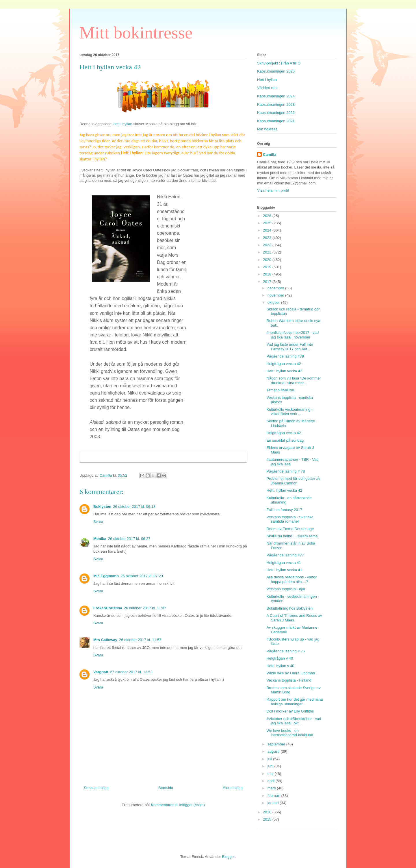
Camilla (270, 154)
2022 (268, 245)
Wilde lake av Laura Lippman (291, 673)
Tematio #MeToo (280, 390)
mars (272, 788)
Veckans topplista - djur (286, 589)
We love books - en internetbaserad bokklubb (290, 733)
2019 (268, 267)
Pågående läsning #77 (285, 555)
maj (271, 774)
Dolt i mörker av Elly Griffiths (290, 711)
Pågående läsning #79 (285, 356)
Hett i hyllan (122, 124)
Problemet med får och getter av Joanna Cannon (293, 481)
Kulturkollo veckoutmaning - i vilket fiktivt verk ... (290, 412)
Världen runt (267, 88)
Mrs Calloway (105, 640)
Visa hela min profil (273, 190)
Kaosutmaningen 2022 (276, 113)
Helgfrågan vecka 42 (284, 364)
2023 (268, 238)
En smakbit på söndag (285, 440)
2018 (268, 274)
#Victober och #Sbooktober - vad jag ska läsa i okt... (294, 721)
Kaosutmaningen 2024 (276, 96)
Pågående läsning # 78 (286, 471)
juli (270, 759)
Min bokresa (267, 129)
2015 (268, 819)
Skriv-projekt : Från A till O (279, 63)
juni (271, 766)
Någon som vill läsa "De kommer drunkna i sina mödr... (294, 381)
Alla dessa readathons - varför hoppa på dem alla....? (291, 579)
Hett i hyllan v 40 (280, 666)
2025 (268, 223)
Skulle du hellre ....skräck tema (292, 536)
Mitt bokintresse (136, 33)
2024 (268, 230)
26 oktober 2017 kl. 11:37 (145, 608)
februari (274, 796)
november (276, 295)
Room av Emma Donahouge (290, 529)
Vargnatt (101, 672)
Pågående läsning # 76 (286, 651)
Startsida (166, 788)
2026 (268, 216)
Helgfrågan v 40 (280, 658)
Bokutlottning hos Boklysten (289, 608)
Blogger (228, 857)
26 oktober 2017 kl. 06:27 (129, 539)
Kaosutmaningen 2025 (276, 71)
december (276, 288)
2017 (268, 282)
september (277, 744)
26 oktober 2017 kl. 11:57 (140, 640)
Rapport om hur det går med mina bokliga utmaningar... (295, 702)
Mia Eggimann (106, 576)
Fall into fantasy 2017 (284, 510)
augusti (274, 751)
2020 (268, 260)
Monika (100, 539)
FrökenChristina (108, 608)
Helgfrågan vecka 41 (284, 563)
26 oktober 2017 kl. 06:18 (134, 507)
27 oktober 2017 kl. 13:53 (131, 672)
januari (274, 803)
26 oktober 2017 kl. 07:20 (142, 576)
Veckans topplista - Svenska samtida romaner (290, 519)
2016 (268, 812)
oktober (274, 302)
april (272, 781)
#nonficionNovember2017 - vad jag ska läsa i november (292, 335)
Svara (98, 522)
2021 (268, 252)
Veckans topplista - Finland (289, 680)
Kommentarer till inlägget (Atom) (178, 805)
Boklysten (102, 507)
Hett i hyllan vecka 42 (284, 371)
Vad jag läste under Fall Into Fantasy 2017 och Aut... (290, 347)
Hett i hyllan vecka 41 (284, 570)
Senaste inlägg (96, 788)
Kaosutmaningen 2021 (276, 121)
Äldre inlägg (233, 788)
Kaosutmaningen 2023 (276, 104)
